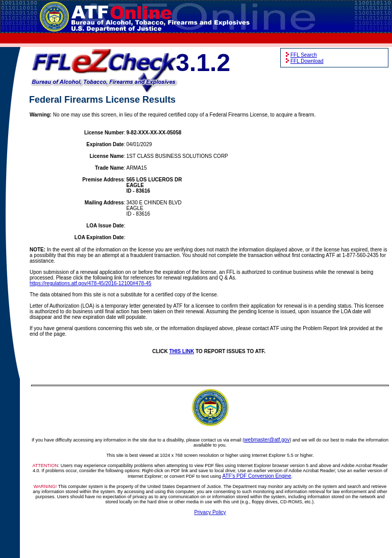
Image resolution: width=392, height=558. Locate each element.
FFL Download (307, 61)
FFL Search (304, 55)
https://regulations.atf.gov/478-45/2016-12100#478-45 (91, 283)
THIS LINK (182, 351)
